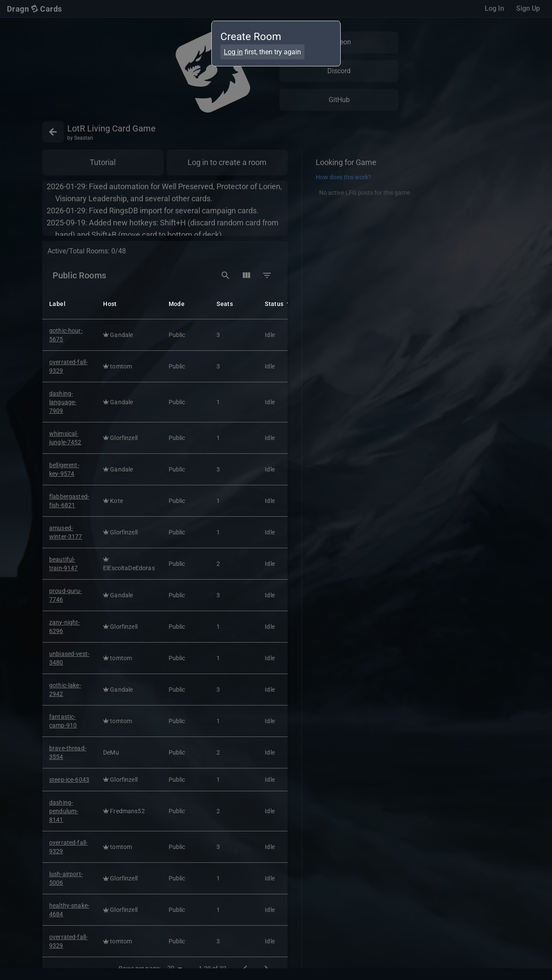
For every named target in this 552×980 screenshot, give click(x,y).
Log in (233, 52)
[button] (71, 303)
